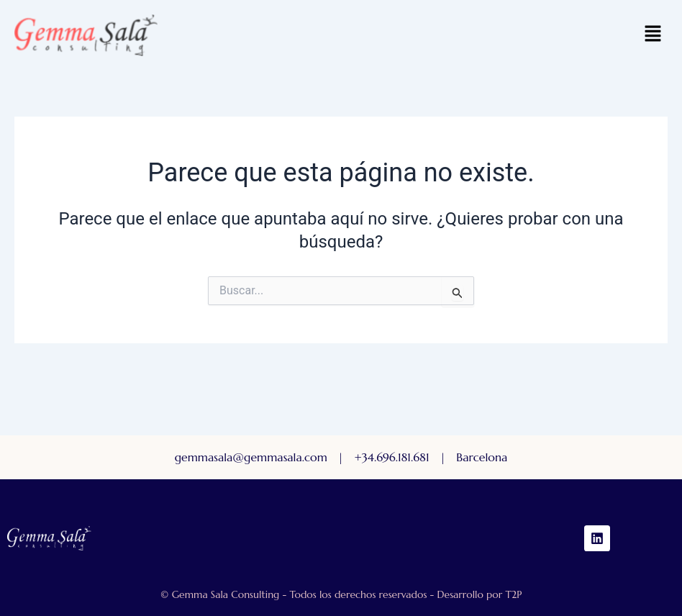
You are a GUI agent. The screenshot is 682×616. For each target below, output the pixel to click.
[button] (653, 35)
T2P (513, 594)
